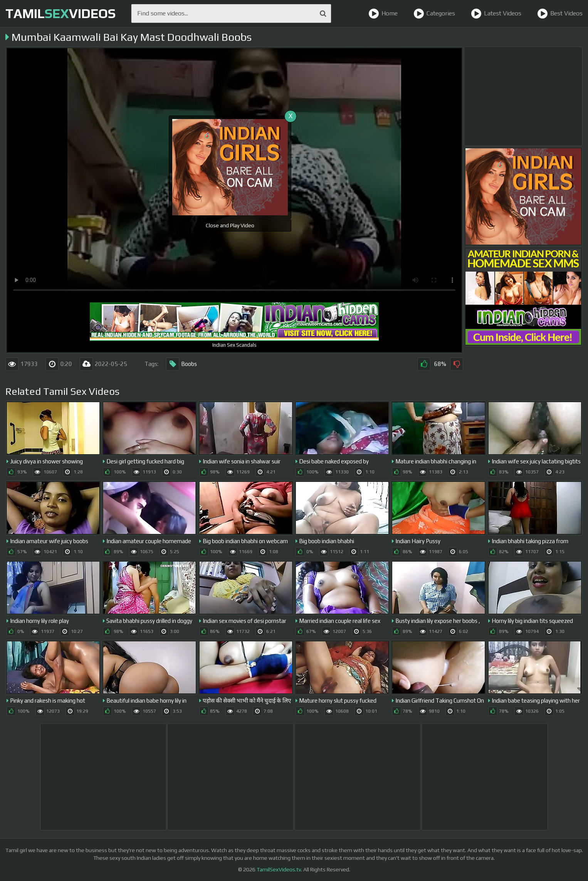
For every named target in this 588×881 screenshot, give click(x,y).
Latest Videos (496, 13)
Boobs (181, 364)
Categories (434, 13)
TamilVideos (60, 13)
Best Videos (560, 13)
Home (383, 13)
